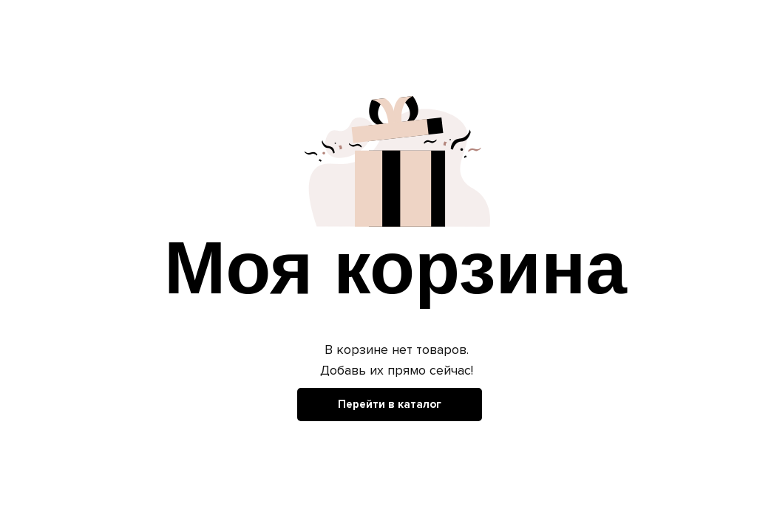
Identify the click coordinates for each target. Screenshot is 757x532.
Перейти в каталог (390, 404)
